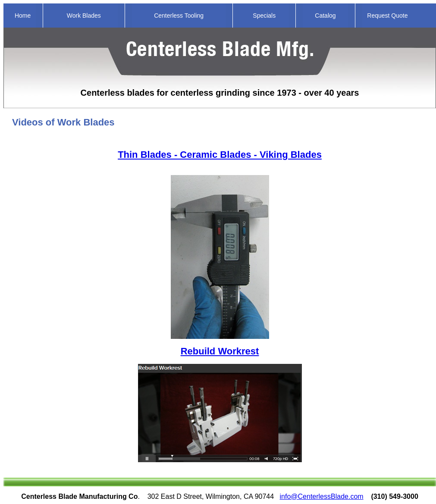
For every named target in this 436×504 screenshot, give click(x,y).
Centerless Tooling (179, 16)
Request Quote (387, 16)
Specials (264, 16)
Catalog (325, 16)
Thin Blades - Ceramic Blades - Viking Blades (220, 155)
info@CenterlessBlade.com (322, 496)
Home (23, 16)
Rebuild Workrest (220, 351)
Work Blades (84, 16)
